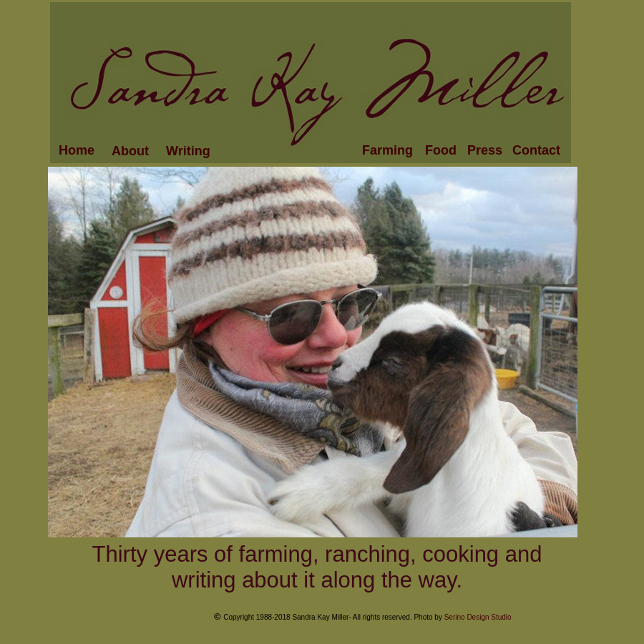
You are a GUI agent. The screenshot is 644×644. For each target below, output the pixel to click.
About (130, 151)
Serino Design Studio (478, 617)
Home (77, 150)
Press (485, 150)
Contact (536, 150)
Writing (188, 151)
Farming (387, 150)
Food (441, 150)
